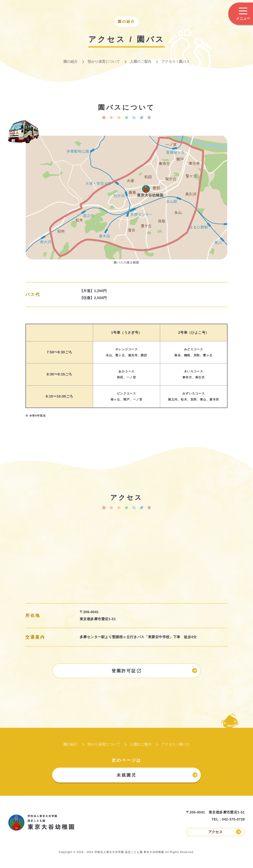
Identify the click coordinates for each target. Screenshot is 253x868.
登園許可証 (154, 671)
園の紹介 (71, 62)
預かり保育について (104, 62)
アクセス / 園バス (176, 62)
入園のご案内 (141, 62)
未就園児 (157, 775)
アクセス (225, 832)
